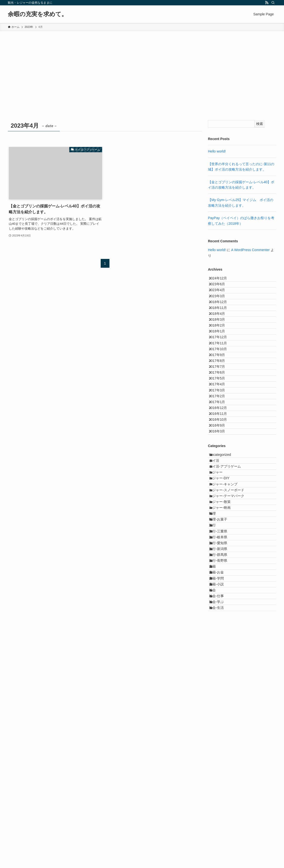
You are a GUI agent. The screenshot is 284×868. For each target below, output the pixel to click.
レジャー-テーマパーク (232, 643)
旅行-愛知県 (223, 724)
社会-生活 (221, 836)
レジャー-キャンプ (228, 623)
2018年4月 (221, 341)
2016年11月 (222, 514)
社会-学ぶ (221, 826)
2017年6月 (221, 443)
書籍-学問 (221, 785)
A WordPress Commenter (250, 250)
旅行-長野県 (223, 755)
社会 (217, 805)
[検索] (273, 3)
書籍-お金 (221, 775)
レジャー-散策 (225, 653)
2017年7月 (221, 433)
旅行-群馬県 (223, 744)
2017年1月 (221, 493)
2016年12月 (222, 504)
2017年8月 (221, 422)
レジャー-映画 (225, 663)
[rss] (267, 3)
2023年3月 (221, 311)
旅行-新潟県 (223, 734)
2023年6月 (221, 291)
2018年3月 (221, 351)
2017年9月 (221, 412)
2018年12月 (222, 321)
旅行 (217, 694)
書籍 (217, 765)
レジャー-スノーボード (232, 633)
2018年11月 (222, 331)
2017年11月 (222, 392)
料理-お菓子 (223, 684)
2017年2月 (221, 483)
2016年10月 (222, 524)
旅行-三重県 (223, 704)
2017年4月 (221, 463)
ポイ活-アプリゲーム (230, 592)
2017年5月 (221, 453)
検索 (260, 124)
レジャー (221, 602)
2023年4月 (221, 301)
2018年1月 (221, 372)
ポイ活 (219, 582)
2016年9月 (221, 534)
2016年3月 (221, 544)
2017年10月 (222, 402)
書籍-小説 (221, 795)
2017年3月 (221, 473)
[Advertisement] (142, 68)
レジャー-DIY (224, 613)
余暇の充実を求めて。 (38, 14)
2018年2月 (221, 362)
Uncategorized (225, 572)
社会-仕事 (221, 816)
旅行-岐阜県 (223, 714)
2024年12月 (222, 280)
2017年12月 (222, 382)
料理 (217, 673)
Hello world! (217, 151)
